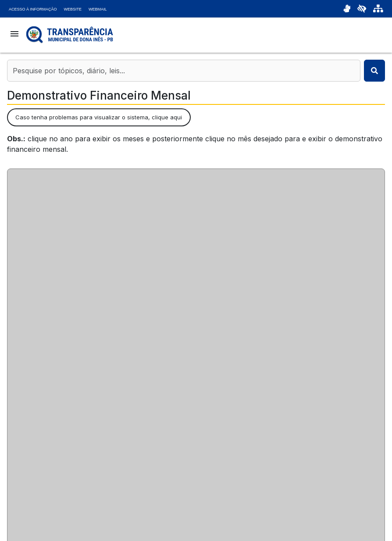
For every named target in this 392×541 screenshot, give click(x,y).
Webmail (98, 9)
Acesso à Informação (33, 9)
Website (73, 9)
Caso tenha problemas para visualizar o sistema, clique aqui (99, 117)
